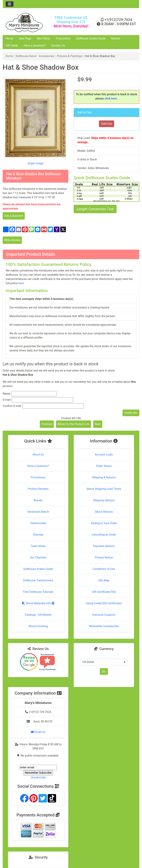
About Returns (104, 512)
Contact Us (58, 46)
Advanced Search (38, 512)
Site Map (104, 580)
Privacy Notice (104, 558)
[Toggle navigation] (10, 4)
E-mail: (7, 400)
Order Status (104, 466)
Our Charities (38, 558)
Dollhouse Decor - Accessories (35, 56)
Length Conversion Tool (95, 209)
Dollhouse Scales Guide (91, 38)
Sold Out (107, 124)
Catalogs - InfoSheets (38, 615)
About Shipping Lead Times (104, 489)
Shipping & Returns (104, 477)
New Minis (44, 38)
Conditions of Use (104, 569)
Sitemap (38, 535)
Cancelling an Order (104, 535)
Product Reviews (38, 489)
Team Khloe (38, 546)
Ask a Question (14, 216)
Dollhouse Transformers (38, 580)
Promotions (63, 38)
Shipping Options (104, 500)
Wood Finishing (38, 626)
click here (111, 99)
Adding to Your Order (104, 523)
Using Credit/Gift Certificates (104, 603)
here (21, 283)
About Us (38, 455)
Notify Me (131, 413)
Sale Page (25, 38)
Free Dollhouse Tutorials (38, 592)
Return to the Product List (74, 424)
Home (9, 38)
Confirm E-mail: (12, 406)
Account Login (104, 455)
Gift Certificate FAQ (104, 592)
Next (98, 424)
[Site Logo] (26, 22)
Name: (7, 394)
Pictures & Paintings (69, 56)
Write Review (12, 240)
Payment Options (104, 546)
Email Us (38, 732)
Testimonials (38, 523)
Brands (116, 38)
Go (104, 671)
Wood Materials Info (38, 603)
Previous (47, 424)
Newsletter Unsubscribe (104, 626)
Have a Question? (35, 46)
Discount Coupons (104, 615)
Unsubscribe (38, 777)
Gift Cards (12, 46)
